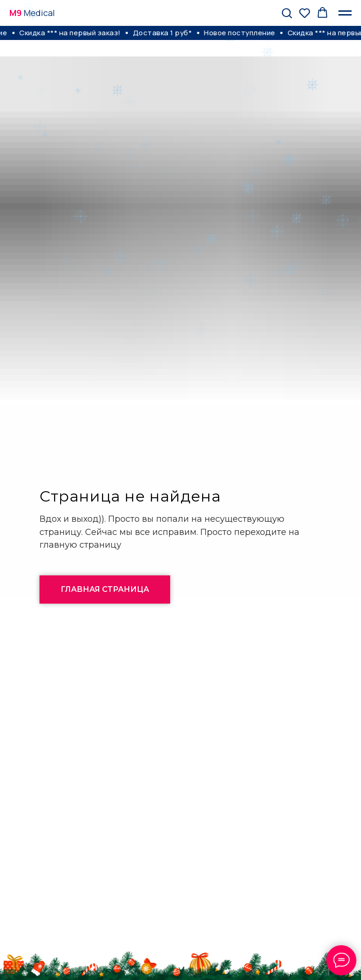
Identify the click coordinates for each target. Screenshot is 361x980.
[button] (287, 13)
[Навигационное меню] (345, 13)
